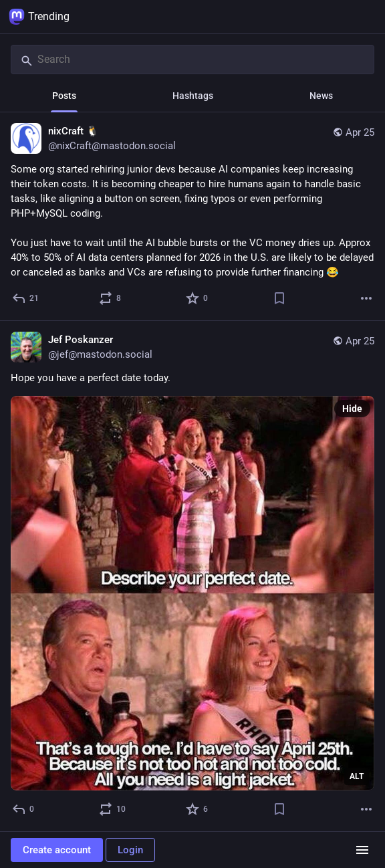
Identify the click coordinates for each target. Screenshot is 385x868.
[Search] (192, 60)
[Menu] (362, 850)
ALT (357, 776)
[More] (366, 298)
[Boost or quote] (111, 298)
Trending (39, 17)
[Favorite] (198, 298)
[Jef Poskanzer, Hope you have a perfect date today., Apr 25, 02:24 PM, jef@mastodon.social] (192, 576)
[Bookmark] (279, 298)
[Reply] (26, 298)
